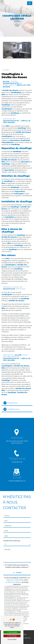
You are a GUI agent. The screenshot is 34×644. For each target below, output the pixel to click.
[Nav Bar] (30, 3)
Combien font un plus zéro (12, 541)
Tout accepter (12, 632)
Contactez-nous (11, 409)
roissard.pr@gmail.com (17, 479)
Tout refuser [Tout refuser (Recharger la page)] (12, 636)
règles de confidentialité (15, 580)
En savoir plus (10, 403)
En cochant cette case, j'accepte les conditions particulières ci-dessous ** (17, 566)
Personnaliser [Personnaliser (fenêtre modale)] (12, 639)
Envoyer (19, 573)
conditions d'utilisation (14, 582)
